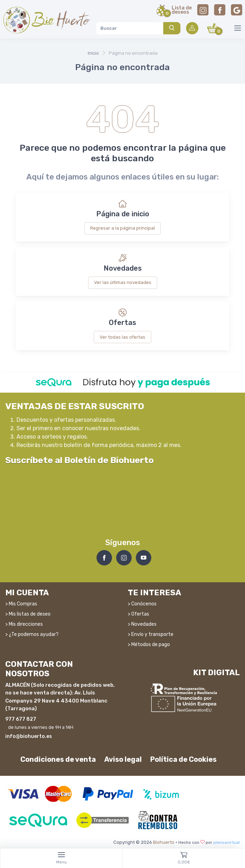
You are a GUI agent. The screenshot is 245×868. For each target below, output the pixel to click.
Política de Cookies (183, 759)
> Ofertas (138, 614)
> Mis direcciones (24, 624)
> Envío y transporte (151, 634)
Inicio (93, 53)
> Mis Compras (21, 604)
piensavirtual (227, 842)
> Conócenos (142, 604)
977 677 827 (21, 719)
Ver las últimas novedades (123, 282)
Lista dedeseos (182, 11)
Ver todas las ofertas (122, 337)
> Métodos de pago (149, 645)
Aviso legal (123, 759)
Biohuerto (164, 842)
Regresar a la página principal (122, 228)
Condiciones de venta (58, 759)
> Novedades (142, 624)
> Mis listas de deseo (28, 614)
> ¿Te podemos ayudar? (32, 634)
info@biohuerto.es (29, 736)
